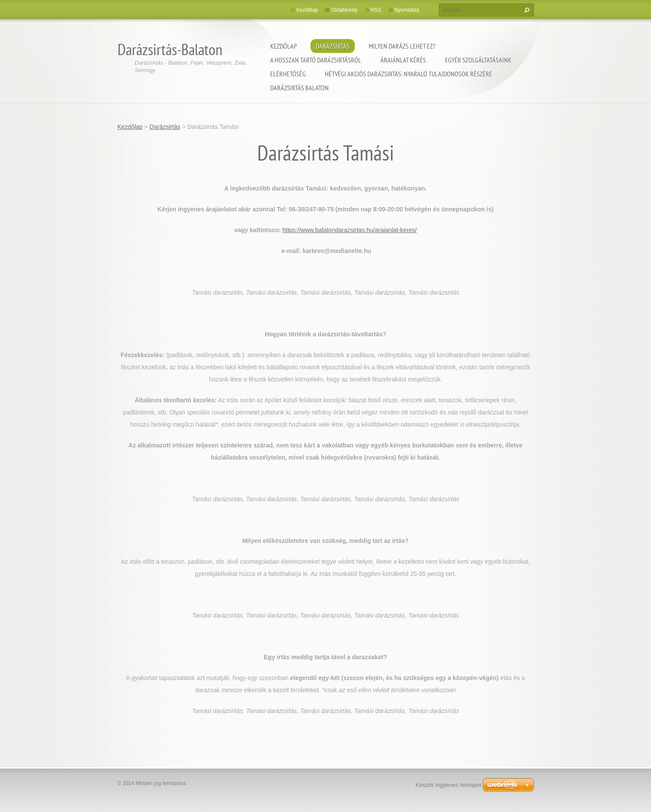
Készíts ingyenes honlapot (448, 785)
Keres (526, 10)
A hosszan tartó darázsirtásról (316, 60)
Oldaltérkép (344, 10)
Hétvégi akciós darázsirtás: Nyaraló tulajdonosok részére (409, 74)
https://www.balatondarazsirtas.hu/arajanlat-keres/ (350, 230)
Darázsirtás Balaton (299, 88)
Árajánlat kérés (403, 60)
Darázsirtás (333, 46)
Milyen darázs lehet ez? (402, 46)
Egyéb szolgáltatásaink (478, 60)
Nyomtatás (407, 10)
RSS (376, 10)
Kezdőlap (283, 46)
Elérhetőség (288, 74)
